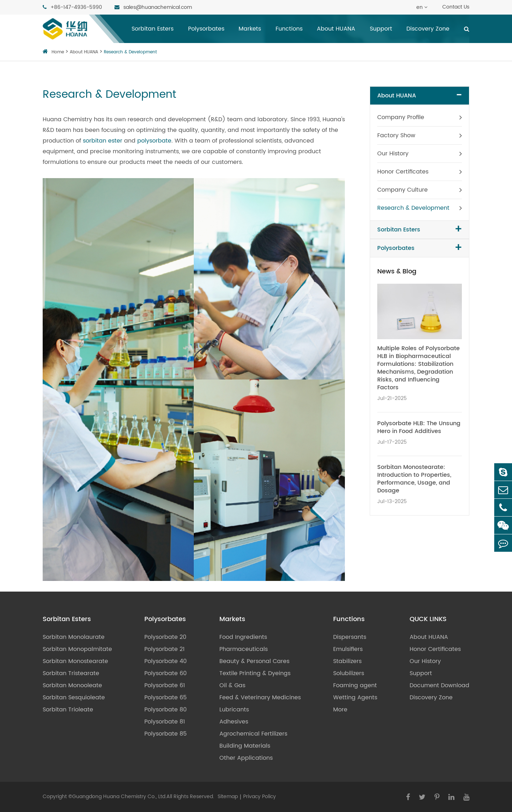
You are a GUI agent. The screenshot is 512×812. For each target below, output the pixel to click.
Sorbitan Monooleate (72, 685)
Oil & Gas (232, 685)
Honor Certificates (403, 172)
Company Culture (402, 190)
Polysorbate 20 (165, 637)
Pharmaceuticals (244, 649)
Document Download (439, 685)
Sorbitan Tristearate (71, 673)
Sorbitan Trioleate (68, 710)
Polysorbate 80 (166, 710)
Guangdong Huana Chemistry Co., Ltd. (119, 797)
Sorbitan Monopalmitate (77, 649)
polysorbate (154, 141)
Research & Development (130, 52)
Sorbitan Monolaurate (74, 637)
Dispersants (350, 637)
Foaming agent (355, 685)
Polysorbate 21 (164, 649)
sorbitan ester (103, 141)
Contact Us (456, 7)
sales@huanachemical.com (153, 7)
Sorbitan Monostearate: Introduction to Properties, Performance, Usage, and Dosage (414, 479)
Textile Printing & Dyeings (255, 673)
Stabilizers (347, 661)
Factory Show (396, 135)
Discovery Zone (428, 29)
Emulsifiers (348, 649)
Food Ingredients (243, 637)
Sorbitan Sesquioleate (74, 698)
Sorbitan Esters (153, 29)
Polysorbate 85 (166, 734)
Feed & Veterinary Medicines (260, 698)
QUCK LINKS (428, 619)
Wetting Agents (355, 698)
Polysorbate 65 (166, 698)
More (340, 710)
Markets (250, 29)
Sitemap (228, 797)
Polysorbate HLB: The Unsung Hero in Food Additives (419, 427)
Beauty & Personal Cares (254, 661)
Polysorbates (206, 29)
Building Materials (245, 746)
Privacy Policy (260, 797)
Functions (289, 29)
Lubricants (234, 710)
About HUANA (336, 29)
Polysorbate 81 (165, 722)
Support (381, 29)
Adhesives (234, 722)
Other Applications (246, 758)
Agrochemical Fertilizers (253, 734)
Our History (393, 154)
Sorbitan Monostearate (75, 661)
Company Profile (401, 117)
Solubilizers (349, 673)
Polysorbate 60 (166, 673)
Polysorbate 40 (166, 661)
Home (58, 52)
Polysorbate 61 (165, 685)
